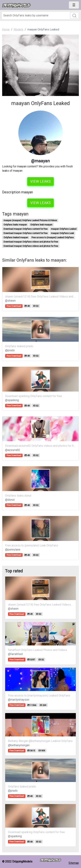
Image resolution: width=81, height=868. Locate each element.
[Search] (40, 15)
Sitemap (74, 863)
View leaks (40, 181)
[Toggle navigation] (74, 5)
